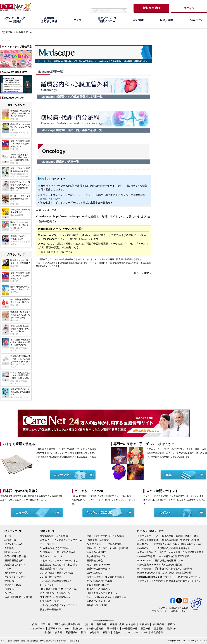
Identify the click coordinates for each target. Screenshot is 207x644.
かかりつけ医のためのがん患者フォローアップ (109, 597)
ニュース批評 (47, 544)
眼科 (84, 632)
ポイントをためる (14, 544)
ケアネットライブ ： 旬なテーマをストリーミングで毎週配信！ (170, 552)
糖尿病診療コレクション (53, 569)
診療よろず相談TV (96, 552)
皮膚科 (59, 632)
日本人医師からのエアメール (102, 593)
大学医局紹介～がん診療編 (54, 536)
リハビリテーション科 (136, 632)
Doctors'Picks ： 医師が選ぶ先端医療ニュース (161, 560)
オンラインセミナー (15, 577)
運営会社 (73, 641)
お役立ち (9, 589)
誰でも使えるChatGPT (98, 565)
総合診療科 (157, 632)
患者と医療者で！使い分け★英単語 (105, 577)
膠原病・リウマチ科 (59, 628)
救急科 (117, 632)
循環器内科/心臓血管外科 (67, 624)
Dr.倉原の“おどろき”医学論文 (55, 548)
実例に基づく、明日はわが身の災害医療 (108, 548)
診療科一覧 (10, 540)
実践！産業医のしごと (98, 585)
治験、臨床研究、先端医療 (18, 597)
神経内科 (78, 628)
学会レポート (11, 581)
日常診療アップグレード (53, 601)
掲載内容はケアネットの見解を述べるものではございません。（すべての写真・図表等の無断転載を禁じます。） (94, 259)
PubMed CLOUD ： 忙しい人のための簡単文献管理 (164, 573)
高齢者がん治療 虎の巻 (99, 601)
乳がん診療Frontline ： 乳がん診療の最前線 (160, 565)
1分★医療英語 (94, 573)
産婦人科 (172, 628)
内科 (35, 624)
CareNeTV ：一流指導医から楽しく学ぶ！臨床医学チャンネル (170, 544)
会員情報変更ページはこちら (57, 252)
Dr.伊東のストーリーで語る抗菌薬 (104, 544)
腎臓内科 (101, 624)
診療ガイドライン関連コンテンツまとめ (61, 540)
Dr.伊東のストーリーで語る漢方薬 (58, 552)
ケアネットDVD (13, 585)
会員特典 (9, 548)
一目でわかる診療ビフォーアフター (59, 605)
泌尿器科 (159, 628)
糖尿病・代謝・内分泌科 (123, 624)
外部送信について (47, 641)
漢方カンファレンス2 (51, 556)
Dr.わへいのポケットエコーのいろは (59, 560)
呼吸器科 (45, 624)
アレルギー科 (38, 628)
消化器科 (88, 624)
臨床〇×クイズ (12, 552)
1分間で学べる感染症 (98, 540)
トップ (3, 41)
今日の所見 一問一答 (15, 556)
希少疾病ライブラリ (97, 556)
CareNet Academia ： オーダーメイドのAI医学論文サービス (168, 577)
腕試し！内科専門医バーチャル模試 (105, 536)
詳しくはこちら (48, 210)
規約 (23, 641)
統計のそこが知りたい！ (99, 569)
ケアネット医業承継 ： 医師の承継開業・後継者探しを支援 (168, 540)
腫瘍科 (171, 624)
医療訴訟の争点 (95, 560)
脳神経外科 (113, 628)
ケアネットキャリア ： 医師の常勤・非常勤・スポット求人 (168, 536)
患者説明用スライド (15, 565)
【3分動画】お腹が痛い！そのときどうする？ (62, 589)
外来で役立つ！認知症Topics (55, 597)
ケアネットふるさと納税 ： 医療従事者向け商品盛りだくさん (169, 581)
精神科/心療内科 (95, 628)
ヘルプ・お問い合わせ (10, 641)
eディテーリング (13, 573)
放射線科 (94, 632)
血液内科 (144, 624)
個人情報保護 (32, 641)
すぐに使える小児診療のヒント (56, 593)
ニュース (9, 569)
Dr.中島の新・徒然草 (51, 577)
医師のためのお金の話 (98, 589)
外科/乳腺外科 (130, 628)
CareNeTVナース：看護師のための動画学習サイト (164, 548)
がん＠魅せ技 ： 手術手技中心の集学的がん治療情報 (165, 569)
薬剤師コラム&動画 (97, 605)
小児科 (48, 632)
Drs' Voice (10, 593)
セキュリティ (62, 641)
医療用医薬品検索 (14, 560)
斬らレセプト (47, 585)
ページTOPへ (144, 273)
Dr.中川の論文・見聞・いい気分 (57, 573)
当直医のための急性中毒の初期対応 (59, 565)
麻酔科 (106, 632)
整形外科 (146, 628)
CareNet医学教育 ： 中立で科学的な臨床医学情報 (163, 556)
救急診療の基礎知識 (50, 609)
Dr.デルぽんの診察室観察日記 (55, 581)
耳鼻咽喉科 (72, 632)
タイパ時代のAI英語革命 (99, 581)
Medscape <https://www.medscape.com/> (63, 216)
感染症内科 (158, 624)
